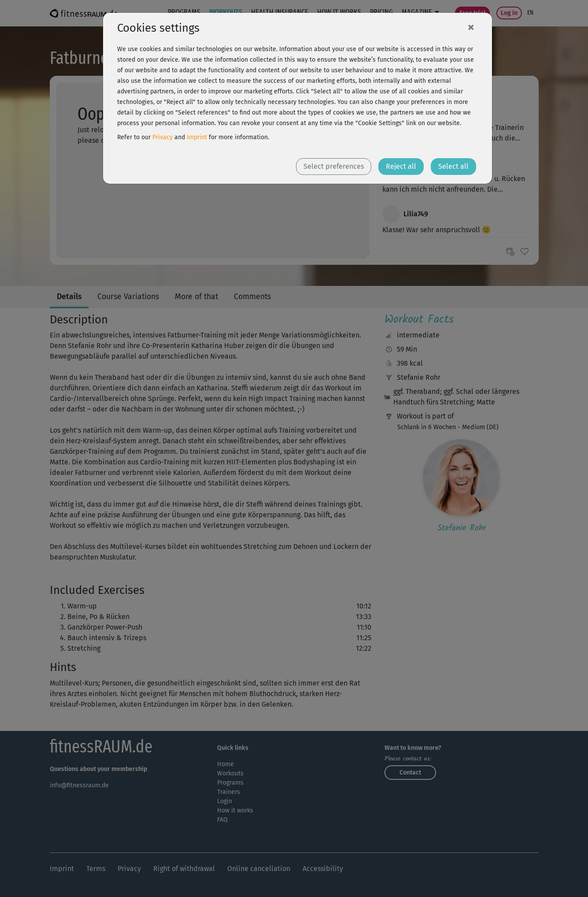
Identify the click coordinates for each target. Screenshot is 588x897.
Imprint (197, 137)
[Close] (471, 27)
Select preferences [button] (334, 166)
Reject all (401, 166)
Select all (453, 166)
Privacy (163, 137)
